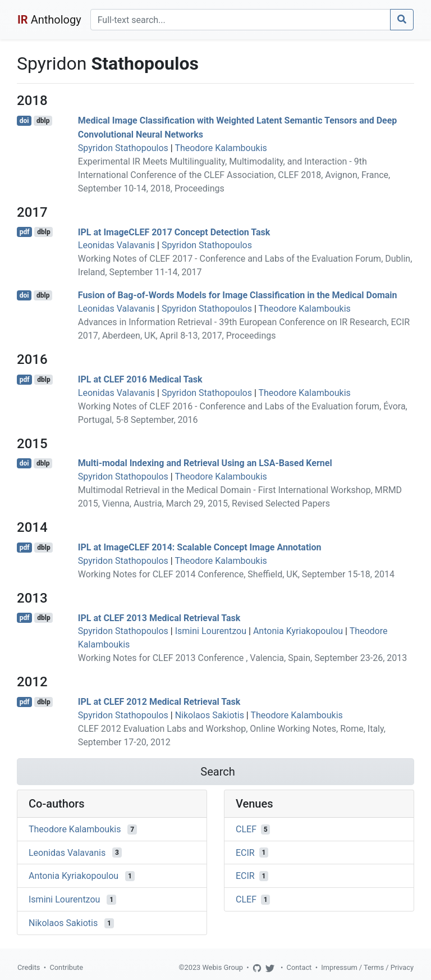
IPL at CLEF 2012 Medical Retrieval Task (159, 702)
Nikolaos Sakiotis (210, 715)
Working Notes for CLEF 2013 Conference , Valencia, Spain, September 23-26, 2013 (242, 658)
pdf (25, 232)
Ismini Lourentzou (211, 631)
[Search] (240, 20)
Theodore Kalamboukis (221, 148)
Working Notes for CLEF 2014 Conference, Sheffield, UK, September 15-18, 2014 (236, 574)
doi (24, 121)
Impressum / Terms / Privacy (367, 967)
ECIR (245, 852)
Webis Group (223, 967)
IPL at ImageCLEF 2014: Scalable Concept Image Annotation (200, 547)
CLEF (246, 829)
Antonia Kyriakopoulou (298, 631)
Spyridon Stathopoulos (123, 148)
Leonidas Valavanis (116, 245)
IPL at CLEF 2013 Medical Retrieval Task (159, 617)
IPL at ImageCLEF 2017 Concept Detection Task (174, 232)
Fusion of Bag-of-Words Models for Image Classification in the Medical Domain (238, 295)
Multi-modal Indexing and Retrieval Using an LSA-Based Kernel (205, 463)
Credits (29, 967)
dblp (43, 121)
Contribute (66, 967)
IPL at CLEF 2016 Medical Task (140, 379)
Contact (299, 967)
